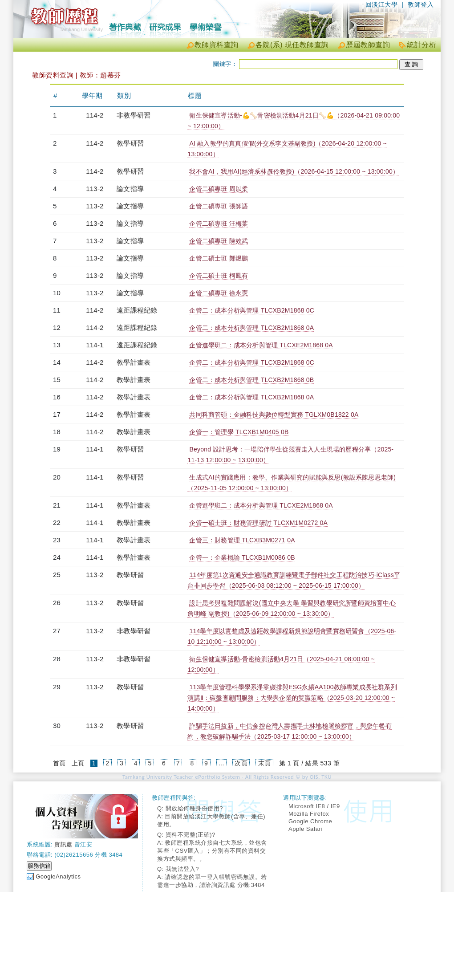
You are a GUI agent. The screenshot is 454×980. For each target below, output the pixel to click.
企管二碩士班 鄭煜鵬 (219, 258)
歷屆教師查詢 (368, 45)
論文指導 (130, 189)
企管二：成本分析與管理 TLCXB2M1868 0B (251, 380)
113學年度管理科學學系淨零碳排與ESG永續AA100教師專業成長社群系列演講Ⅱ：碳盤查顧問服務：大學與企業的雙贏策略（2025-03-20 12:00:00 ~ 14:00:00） (292, 698)
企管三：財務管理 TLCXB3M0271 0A (242, 540)
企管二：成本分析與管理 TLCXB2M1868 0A (251, 328)
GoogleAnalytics (58, 876)
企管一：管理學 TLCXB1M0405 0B (239, 432)
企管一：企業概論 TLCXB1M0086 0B (242, 557)
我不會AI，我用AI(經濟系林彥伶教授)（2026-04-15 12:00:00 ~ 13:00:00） (294, 171)
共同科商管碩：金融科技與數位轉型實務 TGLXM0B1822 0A (274, 415)
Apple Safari (306, 829)
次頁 (241, 763)
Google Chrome (310, 821)
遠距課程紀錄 (137, 310)
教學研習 (130, 143)
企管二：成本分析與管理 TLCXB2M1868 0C (252, 310)
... (221, 763)
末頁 (265, 763)
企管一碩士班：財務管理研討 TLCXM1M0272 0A (258, 523)
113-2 (95, 189)
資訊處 (63, 844)
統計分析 (422, 45)
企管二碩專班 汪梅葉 (219, 224)
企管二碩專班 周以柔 (219, 189)
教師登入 (421, 4)
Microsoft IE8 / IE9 (314, 806)
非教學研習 (134, 115)
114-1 (95, 345)
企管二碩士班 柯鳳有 (219, 276)
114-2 (95, 115)
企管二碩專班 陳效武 (219, 241)
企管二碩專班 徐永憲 (219, 293)
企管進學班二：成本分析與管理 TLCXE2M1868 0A (261, 345)
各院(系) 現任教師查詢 (292, 45)
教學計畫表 (134, 362)
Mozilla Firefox (309, 814)
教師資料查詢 (217, 45)
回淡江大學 (382, 4)
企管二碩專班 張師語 (219, 206)
